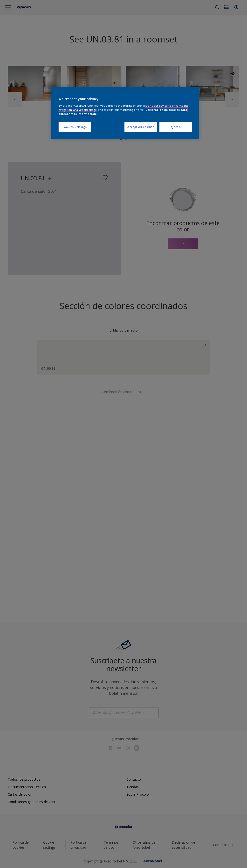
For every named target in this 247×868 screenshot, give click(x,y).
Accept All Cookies (141, 127)
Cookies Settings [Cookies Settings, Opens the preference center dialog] (75, 127)
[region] (125, 113)
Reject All (176, 127)
